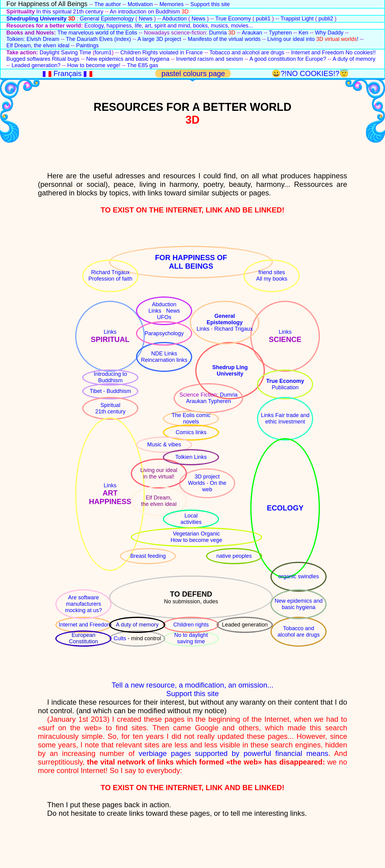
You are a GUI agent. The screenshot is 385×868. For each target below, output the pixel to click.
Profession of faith (110, 279)
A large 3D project (159, 39)
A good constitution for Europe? (288, 59)
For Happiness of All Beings (47, 4)
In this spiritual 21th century (70, 12)
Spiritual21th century (110, 408)
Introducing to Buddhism (110, 377)
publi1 (263, 19)
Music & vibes (164, 445)
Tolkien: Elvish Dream (33, 39)
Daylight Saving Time (66, 53)
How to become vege (196, 540)
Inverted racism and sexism (209, 59)
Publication (285, 387)
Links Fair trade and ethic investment (285, 418)
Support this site (210, 4)
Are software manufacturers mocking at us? (84, 604)
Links (110, 332)
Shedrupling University (37, 19)
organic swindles (299, 576)
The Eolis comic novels (191, 418)
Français (68, 73)
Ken (303, 33)
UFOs (164, 317)
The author (108, 4)
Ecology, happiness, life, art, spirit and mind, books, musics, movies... (169, 26)
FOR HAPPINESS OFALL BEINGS (191, 262)
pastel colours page (194, 73)
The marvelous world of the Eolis (97, 33)
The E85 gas (143, 65)
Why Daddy (329, 33)
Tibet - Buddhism (110, 391)
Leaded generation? (36, 65)
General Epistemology (107, 19)
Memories (172, 4)
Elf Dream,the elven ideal (159, 501)
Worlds (197, 483)
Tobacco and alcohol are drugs (247, 53)
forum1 (103, 53)
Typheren (280, 33)
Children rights (191, 625)
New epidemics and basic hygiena (128, 59)
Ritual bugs (66, 59)
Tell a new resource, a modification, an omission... (193, 685)
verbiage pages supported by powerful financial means (234, 753)
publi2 (326, 19)
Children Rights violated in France (162, 53)
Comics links (191, 432)
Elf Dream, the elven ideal (38, 45)
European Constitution (84, 638)
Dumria (218, 33)
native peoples (234, 556)
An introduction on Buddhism (145, 12)
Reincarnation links (164, 360)
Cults (121, 638)
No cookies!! (361, 53)
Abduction (174, 19)
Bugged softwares (28, 59)
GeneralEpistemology (225, 319)
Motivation (140, 4)
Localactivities (191, 519)
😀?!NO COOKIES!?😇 (310, 73)
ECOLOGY (285, 508)
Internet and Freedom (318, 53)
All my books (272, 279)
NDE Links (164, 354)
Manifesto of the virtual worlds (224, 39)
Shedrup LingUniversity (230, 370)
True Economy (233, 19)
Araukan (252, 33)
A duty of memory (354, 59)
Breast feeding (148, 556)
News (146, 19)
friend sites (272, 272)
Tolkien (185, 457)
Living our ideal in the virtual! (159, 473)
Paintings (87, 45)
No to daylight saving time (191, 638)
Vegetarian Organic (196, 534)
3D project (207, 477)
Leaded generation (245, 625)
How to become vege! (94, 65)
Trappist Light (297, 19)
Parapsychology (164, 333)
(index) (123, 39)
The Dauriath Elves (90, 39)
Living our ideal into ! (313, 39)
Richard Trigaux (110, 272)
